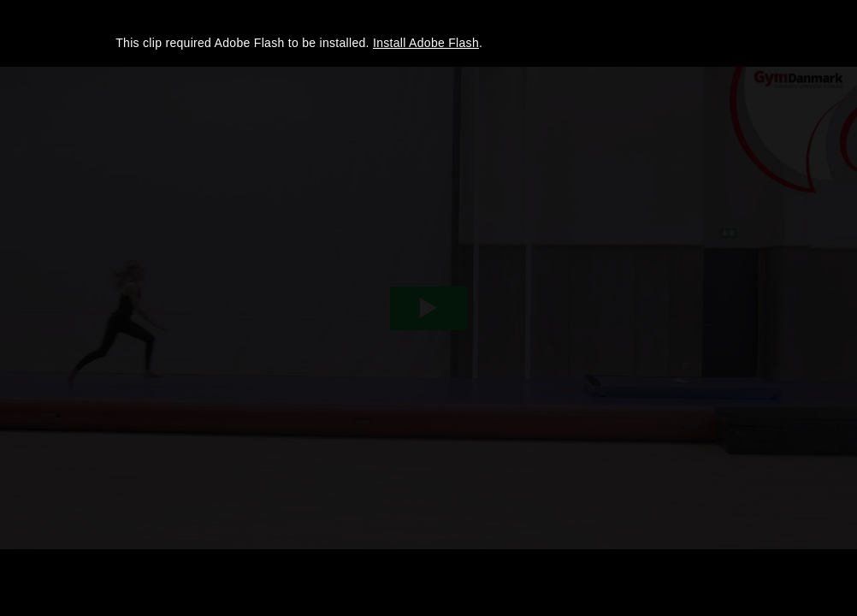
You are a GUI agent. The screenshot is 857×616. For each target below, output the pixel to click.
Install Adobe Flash (426, 43)
